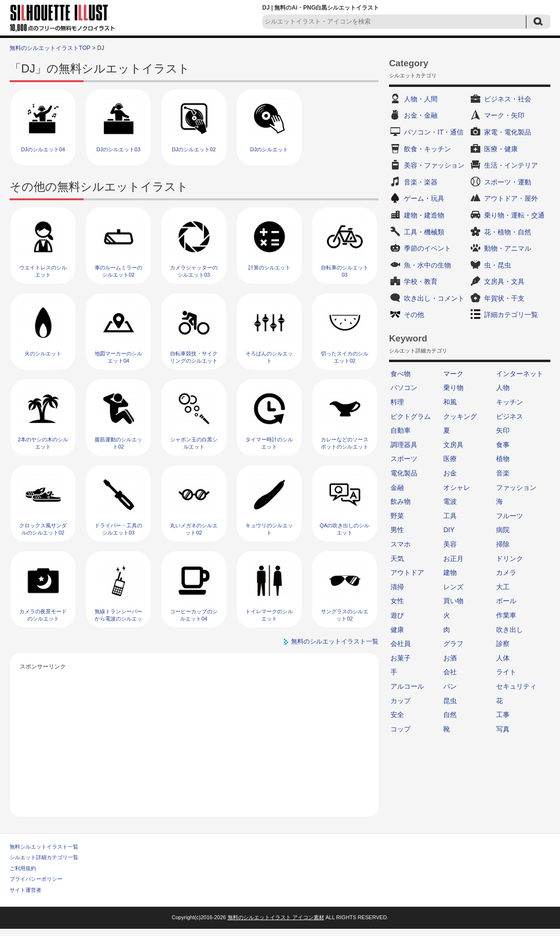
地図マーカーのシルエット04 (118, 357)
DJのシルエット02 (194, 149)
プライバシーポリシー (36, 879)
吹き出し (510, 630)
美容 (450, 544)
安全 (397, 715)
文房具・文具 (504, 281)
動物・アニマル (508, 248)
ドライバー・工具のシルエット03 (118, 529)
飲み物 (401, 501)
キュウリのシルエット (269, 529)
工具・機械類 (424, 232)
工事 (503, 715)
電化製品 (404, 473)
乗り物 (453, 388)
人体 (503, 658)
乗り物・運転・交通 (514, 215)
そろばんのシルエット (269, 357)
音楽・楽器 (421, 182)
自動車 (401, 430)
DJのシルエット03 (119, 149)
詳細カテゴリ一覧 (511, 315)
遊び (397, 615)
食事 (503, 445)
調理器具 (404, 445)
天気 (397, 559)
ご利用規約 (23, 868)
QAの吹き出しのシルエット (345, 529)
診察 (503, 644)
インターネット (520, 374)
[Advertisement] (195, 740)
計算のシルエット (269, 267)
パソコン (404, 388)
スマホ (401, 544)
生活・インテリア (511, 165)
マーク (453, 374)
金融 (397, 487)
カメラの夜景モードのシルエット (43, 615)
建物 (450, 572)
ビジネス (510, 416)
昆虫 (450, 701)
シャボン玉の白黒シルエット (194, 443)
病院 (503, 530)
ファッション (516, 487)
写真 (503, 729)
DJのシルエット (269, 149)
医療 (450, 459)
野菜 (397, 516)
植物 (503, 459)
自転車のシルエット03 (345, 271)
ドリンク (510, 559)
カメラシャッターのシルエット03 (194, 271)
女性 (397, 601)
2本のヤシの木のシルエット (43, 443)
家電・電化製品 (508, 132)
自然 (450, 715)
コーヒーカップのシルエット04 (194, 615)
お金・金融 (421, 115)
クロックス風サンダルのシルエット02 (43, 529)
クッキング (460, 416)
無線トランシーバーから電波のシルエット (118, 619)
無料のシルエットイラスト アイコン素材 (276, 917)
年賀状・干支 (504, 298)
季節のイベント (427, 248)
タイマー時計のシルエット (269, 443)
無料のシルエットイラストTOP (50, 48)
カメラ (506, 572)
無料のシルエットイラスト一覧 (335, 641)
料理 (397, 402)
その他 (414, 315)
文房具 (453, 445)
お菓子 (401, 658)
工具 (450, 516)
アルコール (407, 686)
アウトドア (407, 572)
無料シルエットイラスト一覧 (44, 847)
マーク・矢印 (504, 115)
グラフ (453, 644)
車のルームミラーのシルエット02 (118, 271)
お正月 (453, 559)
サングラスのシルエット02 (345, 615)
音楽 (503, 473)
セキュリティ (516, 686)
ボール (506, 601)
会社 (450, 672)
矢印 (503, 430)
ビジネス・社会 (508, 99)
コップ (401, 729)
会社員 (401, 644)
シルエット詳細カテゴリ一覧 (44, 857)
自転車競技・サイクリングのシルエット (194, 357)
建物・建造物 (424, 215)
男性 (397, 530)
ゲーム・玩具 (424, 198)
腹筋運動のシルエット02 (118, 443)
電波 (450, 501)
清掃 (397, 587)
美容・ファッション (434, 165)
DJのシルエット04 (43, 149)
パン (450, 686)
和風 (450, 402)
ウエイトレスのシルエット (43, 271)
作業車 (506, 615)
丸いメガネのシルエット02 (194, 529)
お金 (450, 473)
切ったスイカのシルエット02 (345, 357)
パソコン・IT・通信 (434, 132)
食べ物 (401, 374)
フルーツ (510, 516)
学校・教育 (421, 281)
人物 (503, 388)
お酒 (450, 658)
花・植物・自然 (508, 232)
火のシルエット (43, 353)
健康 (397, 630)
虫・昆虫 (498, 265)
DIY (449, 530)
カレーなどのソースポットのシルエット (345, 443)
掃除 (503, 544)
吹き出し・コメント (434, 298)
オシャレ (457, 487)
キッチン (510, 402)
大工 (503, 587)
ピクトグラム (411, 416)
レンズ (453, 587)
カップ (401, 701)
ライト (506, 672)
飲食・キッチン (427, 149)
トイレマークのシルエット (269, 615)
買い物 (453, 601)
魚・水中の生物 (427, 265)
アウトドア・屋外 (511, 198)
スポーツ (404, 459)
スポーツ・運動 (508, 182)
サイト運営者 (25, 890)
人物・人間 (421, 99)
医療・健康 (501, 149)
